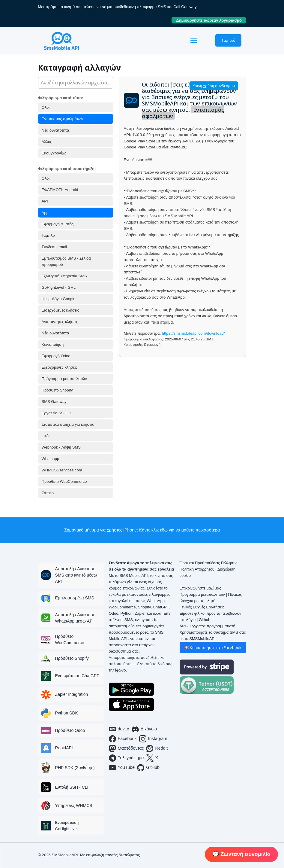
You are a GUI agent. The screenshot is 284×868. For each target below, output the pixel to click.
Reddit (157, 748)
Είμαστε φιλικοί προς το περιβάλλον (211, 613)
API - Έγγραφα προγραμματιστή (208, 626)
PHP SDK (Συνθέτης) (75, 768)
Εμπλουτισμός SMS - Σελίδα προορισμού (66, 261)
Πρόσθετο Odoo (70, 730)
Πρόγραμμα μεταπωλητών (64, 379)
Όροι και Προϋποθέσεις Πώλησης (209, 563)
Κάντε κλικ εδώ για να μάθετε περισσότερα (179, 530)
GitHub (148, 768)
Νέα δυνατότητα (55, 130)
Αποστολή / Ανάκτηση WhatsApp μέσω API (75, 618)
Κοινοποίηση (53, 344)
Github (205, 620)
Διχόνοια (144, 729)
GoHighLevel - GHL (59, 287)
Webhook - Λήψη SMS (61, 447)
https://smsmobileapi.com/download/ (193, 333)
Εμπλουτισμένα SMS (75, 598)
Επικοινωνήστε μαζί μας (200, 588)
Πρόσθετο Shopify (57, 390)
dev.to (119, 729)
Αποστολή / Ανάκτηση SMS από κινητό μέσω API (76, 575)
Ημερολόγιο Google (59, 299)
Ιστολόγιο (188, 620)
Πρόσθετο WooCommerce (64, 481)
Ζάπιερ (48, 493)
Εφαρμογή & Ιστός (58, 224)
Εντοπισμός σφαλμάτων (63, 119)
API (45, 201)
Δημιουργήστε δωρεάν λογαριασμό (211, 20)
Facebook (123, 739)
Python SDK (67, 713)
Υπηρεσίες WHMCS (74, 806)
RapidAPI (64, 748)
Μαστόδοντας (126, 748)
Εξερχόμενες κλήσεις (60, 367)
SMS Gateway (54, 402)
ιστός (46, 436)
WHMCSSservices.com (62, 470)
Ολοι (46, 107)
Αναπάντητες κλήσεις (60, 322)
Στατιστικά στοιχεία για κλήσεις (68, 424)
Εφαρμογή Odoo (56, 356)
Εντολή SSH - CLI (72, 787)
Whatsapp (51, 459)
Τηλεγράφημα (126, 758)
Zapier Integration (72, 694)
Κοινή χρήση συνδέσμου (214, 86)
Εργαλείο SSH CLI (58, 413)
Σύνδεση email (54, 247)
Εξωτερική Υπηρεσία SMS (64, 276)
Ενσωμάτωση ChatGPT (77, 676)
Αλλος (47, 142)
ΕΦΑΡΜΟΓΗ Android (60, 190)
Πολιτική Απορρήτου (197, 569)
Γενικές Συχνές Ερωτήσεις (202, 607)
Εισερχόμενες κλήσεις (60, 310)
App (45, 213)
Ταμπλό (228, 40)
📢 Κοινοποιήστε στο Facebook (213, 647)
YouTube (122, 768)
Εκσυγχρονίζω (54, 153)
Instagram (153, 739)
